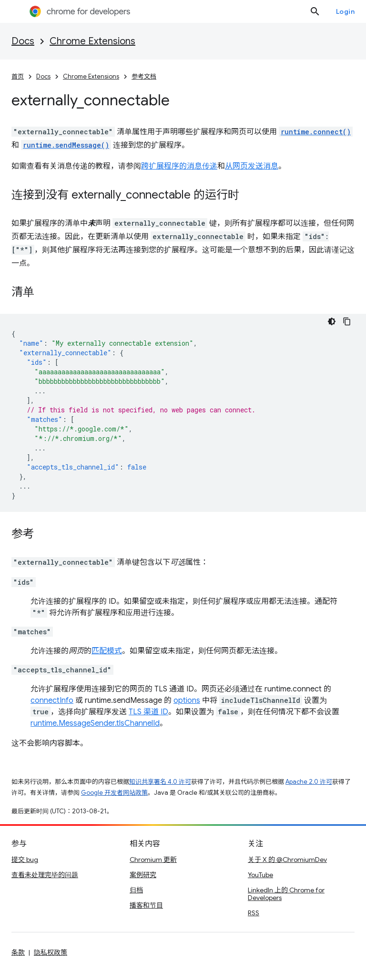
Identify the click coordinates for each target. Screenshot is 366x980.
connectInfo (52, 700)
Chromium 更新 (153, 860)
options (187, 700)
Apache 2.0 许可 (309, 782)
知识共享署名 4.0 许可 (160, 782)
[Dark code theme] (332, 321)
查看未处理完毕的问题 (45, 875)
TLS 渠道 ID (148, 712)
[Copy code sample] (347, 321)
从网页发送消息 (252, 166)
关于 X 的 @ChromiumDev (287, 860)
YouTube (260, 875)
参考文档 (144, 76)
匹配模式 (107, 651)
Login (346, 11)
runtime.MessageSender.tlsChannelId (95, 723)
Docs (23, 41)
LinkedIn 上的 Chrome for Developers (286, 894)
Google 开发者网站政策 (114, 793)
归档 (136, 890)
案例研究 (143, 875)
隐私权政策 (51, 952)
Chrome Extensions (92, 41)
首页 (18, 76)
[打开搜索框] (315, 11)
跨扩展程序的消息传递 (179, 166)
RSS (254, 913)
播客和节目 (146, 905)
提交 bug (25, 860)
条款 (18, 952)
